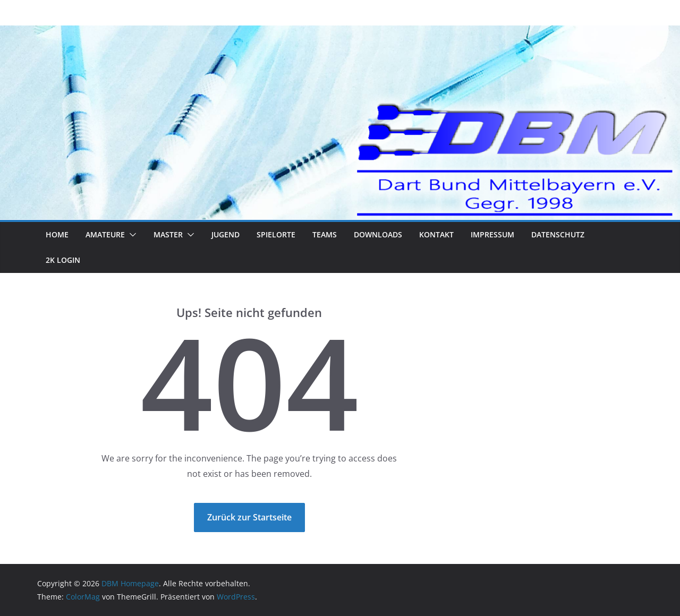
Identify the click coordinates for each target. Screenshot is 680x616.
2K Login (63, 260)
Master (168, 234)
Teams (325, 234)
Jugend (226, 234)
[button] (131, 235)
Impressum (492, 234)
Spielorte (276, 234)
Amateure (105, 234)
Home (57, 234)
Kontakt (436, 234)
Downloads (378, 234)
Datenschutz (558, 234)
